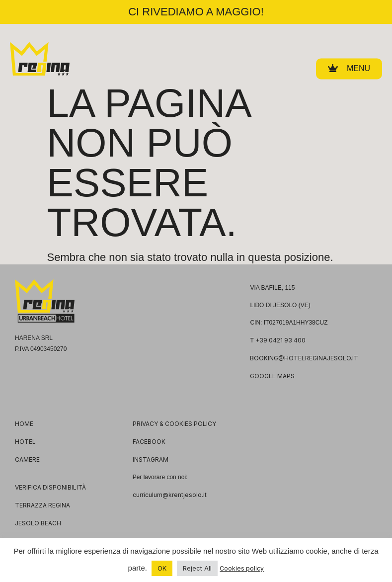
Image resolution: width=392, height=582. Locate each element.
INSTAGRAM (151, 459)
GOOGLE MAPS (272, 376)
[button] (349, 67)
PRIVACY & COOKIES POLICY (174, 424)
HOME (24, 424)
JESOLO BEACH (38, 523)
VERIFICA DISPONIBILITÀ (50, 487)
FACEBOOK (149, 442)
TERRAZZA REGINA (42, 505)
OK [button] (162, 568)
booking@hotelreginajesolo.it (304, 358)
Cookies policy (242, 568)
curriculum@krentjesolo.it (170, 495)
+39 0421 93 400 (280, 340)
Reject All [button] (197, 568)
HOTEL (25, 442)
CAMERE (27, 459)
